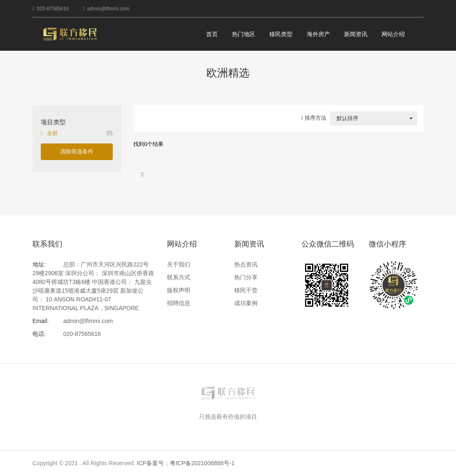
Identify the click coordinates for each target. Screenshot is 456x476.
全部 (52, 133)
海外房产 (318, 34)
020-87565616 (53, 9)
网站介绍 (393, 34)
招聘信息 (178, 303)
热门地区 (243, 34)
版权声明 (178, 290)
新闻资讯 (356, 34)
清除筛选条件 (77, 152)
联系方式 (178, 277)
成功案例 (246, 303)
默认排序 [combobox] (347, 118)
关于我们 (178, 264)
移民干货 (246, 290)
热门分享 (246, 277)
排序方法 (314, 118)
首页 (212, 34)
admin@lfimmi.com (108, 9)
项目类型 (53, 122)
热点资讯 (246, 264)
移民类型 (281, 34)
